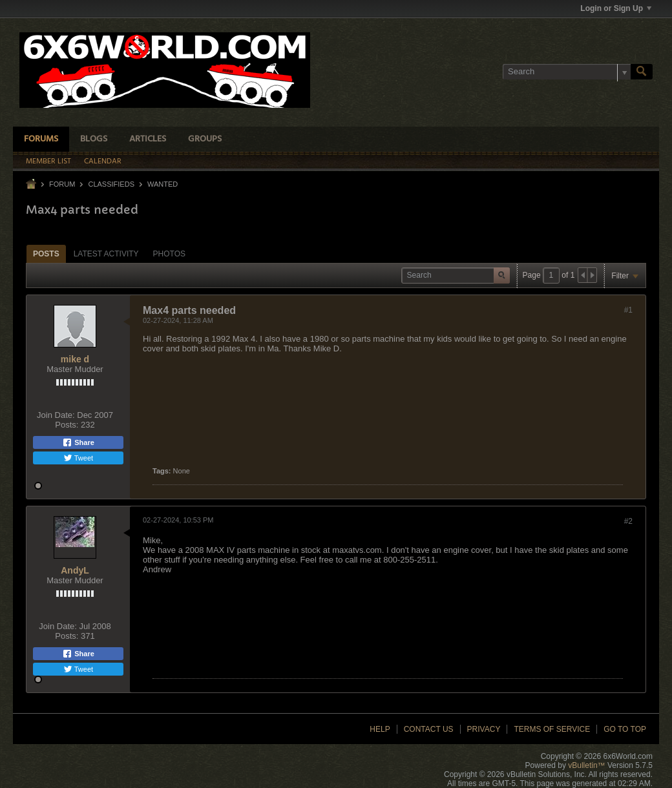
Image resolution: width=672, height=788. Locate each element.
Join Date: (56, 415)
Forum (62, 184)
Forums (41, 139)
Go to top (625, 729)
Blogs (94, 139)
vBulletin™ (586, 765)
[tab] (46, 254)
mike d (75, 359)
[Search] (567, 72)
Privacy (484, 729)
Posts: (67, 425)
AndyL (75, 570)
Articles (148, 139)
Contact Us (429, 729)
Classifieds (111, 184)
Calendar (103, 161)
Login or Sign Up (616, 8)
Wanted (163, 184)
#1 (628, 310)
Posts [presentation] (46, 254)
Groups (205, 139)
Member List (48, 161)
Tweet (78, 458)
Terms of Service (552, 729)
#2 (628, 521)
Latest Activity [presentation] (106, 254)
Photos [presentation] (169, 254)
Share (78, 442)
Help (380, 729)
